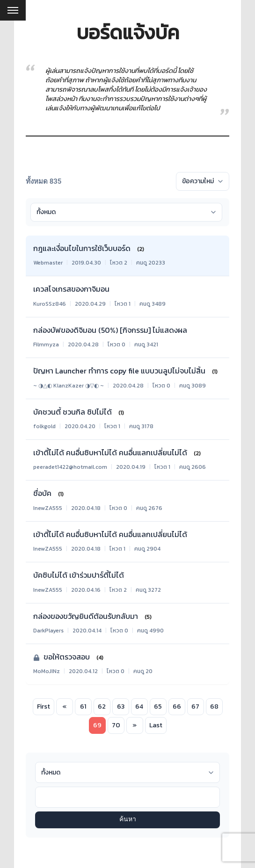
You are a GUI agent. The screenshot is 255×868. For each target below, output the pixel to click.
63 (121, 707)
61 (83, 707)
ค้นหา (128, 820)
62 (102, 707)
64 (139, 707)
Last (156, 725)
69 (97, 725)
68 (214, 707)
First (44, 707)
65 (158, 707)
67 (195, 707)
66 (177, 707)
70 (116, 725)
